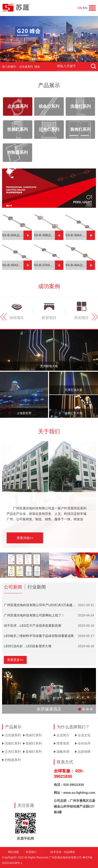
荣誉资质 (63, 743)
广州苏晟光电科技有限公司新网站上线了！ (34, 615)
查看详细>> (25, 538)
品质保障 (84, 752)
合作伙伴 (84, 743)
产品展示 (49, 85)
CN (80, 8)
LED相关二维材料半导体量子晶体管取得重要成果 (39, 636)
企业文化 (84, 735)
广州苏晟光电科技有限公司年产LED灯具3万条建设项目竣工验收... (41, 605)
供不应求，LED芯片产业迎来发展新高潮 (32, 626)
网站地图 (13, 852)
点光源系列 (18, 106)
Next (95, 317)
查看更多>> (15, 660)
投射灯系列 (18, 129)
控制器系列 (18, 153)
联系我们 (31, 852)
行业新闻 (37, 587)
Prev (3, 317)
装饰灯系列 (80, 129)
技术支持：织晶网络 (63, 852)
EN (85, 8)
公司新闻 (13, 587)
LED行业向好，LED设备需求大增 (28, 646)
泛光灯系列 (49, 129)
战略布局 (63, 752)
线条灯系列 (49, 106)
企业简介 (63, 735)
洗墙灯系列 (80, 106)
